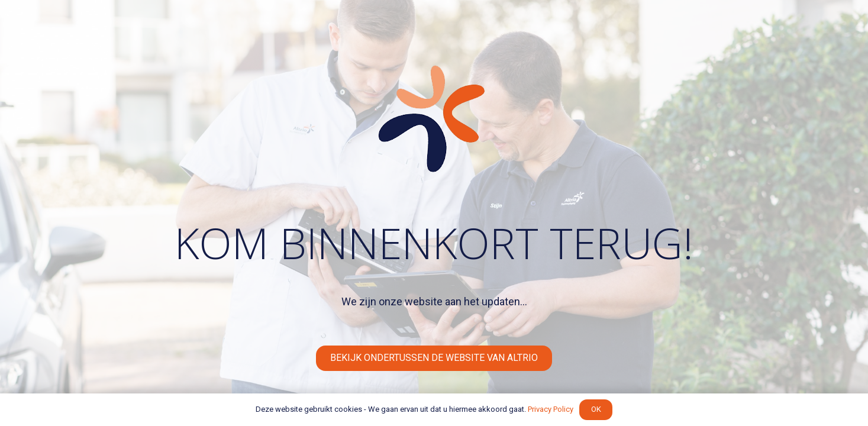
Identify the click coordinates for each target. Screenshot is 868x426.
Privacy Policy (551, 409)
